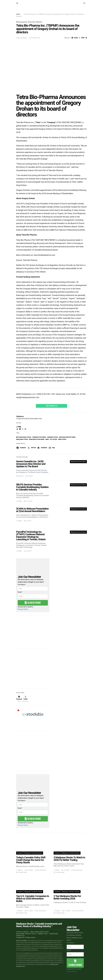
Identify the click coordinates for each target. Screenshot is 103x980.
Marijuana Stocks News (29, 22)
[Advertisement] (32, 670)
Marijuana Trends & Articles (33, 853)
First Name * (22, 585)
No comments (23, 38)
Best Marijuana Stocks (24, 437)
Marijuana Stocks (22, 439)
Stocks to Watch (22, 932)
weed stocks (62, 439)
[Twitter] (25, 699)
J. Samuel (19, 870)
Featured (20, 853)
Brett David (20, 476)
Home (18, 14)
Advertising (53, 934)
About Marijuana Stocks (39, 932)
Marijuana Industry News (67, 437)
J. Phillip (19, 427)
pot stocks (54, 439)
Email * (20, 592)
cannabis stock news (39, 437)
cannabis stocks (52, 437)
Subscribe (33, 603)
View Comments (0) (51, 406)
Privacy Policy (23, 609)
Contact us (20, 936)
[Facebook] (19, 699)
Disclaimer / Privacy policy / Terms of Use (32, 934)
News (47, 439)
